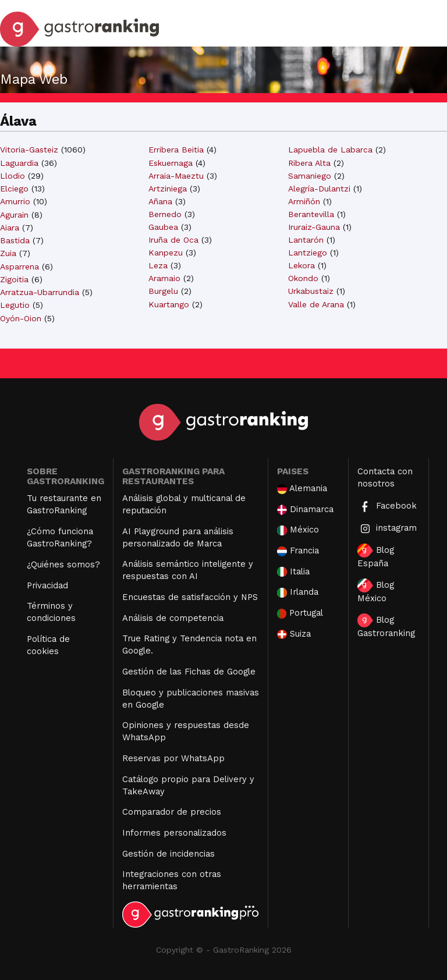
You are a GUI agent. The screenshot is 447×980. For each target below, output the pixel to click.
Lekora (301, 265)
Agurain (14, 215)
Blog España (376, 556)
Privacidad (47, 585)
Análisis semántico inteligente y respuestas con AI (188, 570)
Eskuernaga (171, 163)
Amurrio (15, 201)
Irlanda (298, 592)
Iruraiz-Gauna (314, 227)
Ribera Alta (309, 163)
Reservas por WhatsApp (173, 758)
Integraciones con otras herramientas (172, 880)
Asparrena (19, 267)
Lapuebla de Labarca (330, 150)
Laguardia (19, 163)
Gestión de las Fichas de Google (189, 672)
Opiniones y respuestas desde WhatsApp (186, 731)
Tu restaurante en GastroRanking (64, 504)
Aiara (10, 228)
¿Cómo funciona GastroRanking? (60, 537)
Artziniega (168, 189)
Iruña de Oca (173, 240)
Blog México (376, 591)
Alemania (302, 489)
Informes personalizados (174, 833)
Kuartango (169, 304)
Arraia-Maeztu (176, 176)
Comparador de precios (172, 812)
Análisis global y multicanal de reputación (184, 504)
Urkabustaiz (311, 291)
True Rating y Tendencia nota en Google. (189, 645)
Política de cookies (48, 645)
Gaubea (163, 227)
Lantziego (308, 253)
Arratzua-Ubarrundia (40, 292)
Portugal (300, 613)
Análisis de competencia (173, 618)
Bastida (15, 240)
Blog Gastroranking (386, 626)
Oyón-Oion (21, 318)
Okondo (303, 278)
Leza (158, 265)
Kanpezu (166, 253)
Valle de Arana (316, 304)
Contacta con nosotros (385, 477)
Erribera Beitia (176, 150)
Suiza (294, 634)
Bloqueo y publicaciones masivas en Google (191, 699)
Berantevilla (311, 214)
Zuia (8, 253)
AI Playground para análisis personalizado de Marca (178, 537)
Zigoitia (14, 279)
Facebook (387, 507)
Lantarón (306, 240)
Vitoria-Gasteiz (29, 150)
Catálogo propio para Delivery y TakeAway (188, 785)
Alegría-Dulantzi (319, 189)
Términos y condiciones (51, 612)
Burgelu (163, 291)
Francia (298, 551)
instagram (387, 529)
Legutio (15, 305)
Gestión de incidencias (168, 854)
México (298, 530)
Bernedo (165, 214)
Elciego (14, 189)
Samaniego (310, 176)
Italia (293, 572)
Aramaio (164, 278)
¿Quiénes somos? (63, 564)
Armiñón (304, 201)
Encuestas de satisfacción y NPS (190, 597)
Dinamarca (306, 509)
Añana (160, 201)
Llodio (13, 176)
